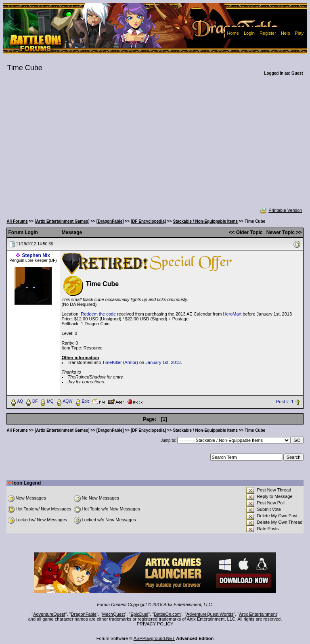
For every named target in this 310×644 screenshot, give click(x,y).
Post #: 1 (285, 401)
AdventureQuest (49, 614)
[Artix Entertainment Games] (62, 221)
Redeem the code (98, 314)
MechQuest (113, 614)
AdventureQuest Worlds (210, 614)
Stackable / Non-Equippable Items (205, 221)
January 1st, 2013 (163, 362)
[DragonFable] (110, 221)
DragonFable (84, 614)
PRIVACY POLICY (155, 624)
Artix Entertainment (258, 614)
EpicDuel (139, 614)
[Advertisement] (155, 147)
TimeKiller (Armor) (120, 362)
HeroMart (232, 314)
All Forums (17, 221)
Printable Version (281, 210)
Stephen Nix (36, 255)
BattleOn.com (167, 614)
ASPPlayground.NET (154, 638)
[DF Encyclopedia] (148, 221)
